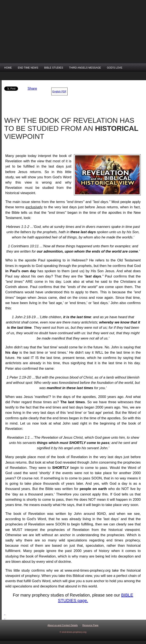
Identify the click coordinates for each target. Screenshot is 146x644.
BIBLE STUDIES (54, 68)
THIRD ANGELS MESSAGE (85, 68)
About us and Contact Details (63, 625)
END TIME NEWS (28, 68)
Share (32, 89)
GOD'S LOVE (115, 68)
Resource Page (90, 625)
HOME (8, 68)
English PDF (59, 92)
